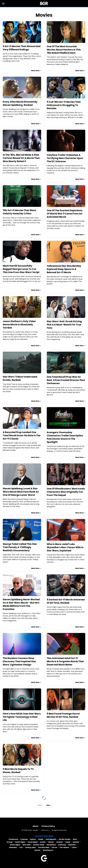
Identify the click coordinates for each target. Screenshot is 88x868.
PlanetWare (51, 845)
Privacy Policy (48, 826)
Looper (68, 842)
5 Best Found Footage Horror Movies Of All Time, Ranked (63, 715)
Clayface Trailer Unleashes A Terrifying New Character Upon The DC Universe (65, 158)
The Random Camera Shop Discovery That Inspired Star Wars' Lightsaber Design (19, 661)
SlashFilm (72, 845)
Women (37, 850)
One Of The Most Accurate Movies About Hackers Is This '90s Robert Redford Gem (64, 50)
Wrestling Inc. (48, 850)
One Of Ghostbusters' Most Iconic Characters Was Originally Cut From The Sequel (66, 492)
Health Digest (20, 842)
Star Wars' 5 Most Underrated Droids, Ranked (20, 378)
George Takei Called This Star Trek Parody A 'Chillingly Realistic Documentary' (20, 547)
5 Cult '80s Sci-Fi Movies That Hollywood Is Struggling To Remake (64, 105)
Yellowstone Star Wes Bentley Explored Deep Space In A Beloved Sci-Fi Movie (64, 269)
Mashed (76, 842)
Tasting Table (30, 847)
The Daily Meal (44, 847)
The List (54, 847)
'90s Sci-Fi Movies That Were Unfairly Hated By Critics (19, 212)
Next (48, 805)
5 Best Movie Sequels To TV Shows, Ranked (18, 771)
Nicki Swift (27, 845)
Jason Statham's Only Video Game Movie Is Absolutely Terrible (19, 324)
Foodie (41, 839)
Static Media (33, 830)
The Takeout (64, 847)
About (35, 826)
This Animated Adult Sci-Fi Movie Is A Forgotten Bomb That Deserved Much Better (65, 661)
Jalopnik (59, 842)
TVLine (74, 847)
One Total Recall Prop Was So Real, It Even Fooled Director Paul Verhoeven (66, 380)
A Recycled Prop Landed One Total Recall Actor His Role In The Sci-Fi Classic (22, 435)
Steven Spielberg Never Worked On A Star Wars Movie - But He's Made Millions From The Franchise (21, 604)
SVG (21, 847)
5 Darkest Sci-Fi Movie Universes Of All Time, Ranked (66, 601)
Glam (75, 839)
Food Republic (51, 839)
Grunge (10, 842)
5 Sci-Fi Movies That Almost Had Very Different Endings (22, 48)
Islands (51, 842)
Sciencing (62, 845)
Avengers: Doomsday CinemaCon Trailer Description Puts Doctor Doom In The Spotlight (65, 437)
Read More (35, 71)
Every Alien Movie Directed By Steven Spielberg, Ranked (20, 103)
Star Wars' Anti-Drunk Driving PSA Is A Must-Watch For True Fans (64, 325)
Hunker (43, 842)
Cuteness (24, 839)
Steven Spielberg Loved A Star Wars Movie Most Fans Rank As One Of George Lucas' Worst (21, 492)
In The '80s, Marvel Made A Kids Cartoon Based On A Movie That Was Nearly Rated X (21, 158)
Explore (33, 839)
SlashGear (13, 847)
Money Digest (15, 845)
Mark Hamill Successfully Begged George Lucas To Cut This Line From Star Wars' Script (21, 269)
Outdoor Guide (39, 845)
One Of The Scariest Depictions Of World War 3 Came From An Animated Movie (65, 214)
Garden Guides (65, 839)
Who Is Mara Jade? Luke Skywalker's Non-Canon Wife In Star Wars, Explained (65, 547)
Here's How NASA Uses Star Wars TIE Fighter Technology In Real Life (22, 717)
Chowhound (13, 839)
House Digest (33, 842)
